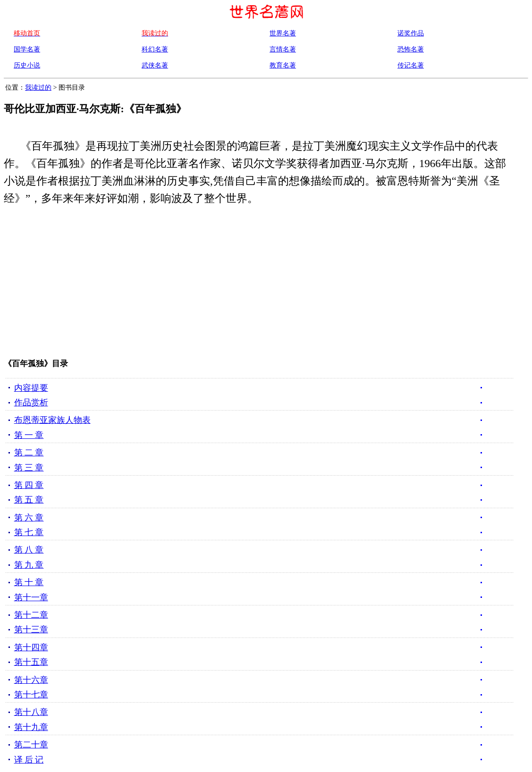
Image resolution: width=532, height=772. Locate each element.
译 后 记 (29, 760)
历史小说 (27, 65)
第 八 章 (29, 550)
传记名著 (411, 65)
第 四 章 (29, 485)
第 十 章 (29, 582)
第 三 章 (29, 468)
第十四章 (31, 647)
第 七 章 (29, 532)
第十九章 (31, 727)
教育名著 (283, 65)
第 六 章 (29, 518)
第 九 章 (29, 565)
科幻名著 (155, 49)
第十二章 (31, 615)
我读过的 (38, 87)
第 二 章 (29, 453)
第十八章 (31, 712)
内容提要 (31, 388)
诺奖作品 (411, 33)
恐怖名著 (411, 49)
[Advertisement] (251, 284)
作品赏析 (31, 403)
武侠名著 (155, 65)
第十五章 (31, 662)
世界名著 (283, 33)
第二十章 (31, 745)
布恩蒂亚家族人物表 (52, 420)
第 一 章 (29, 435)
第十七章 (31, 695)
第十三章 (31, 629)
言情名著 (283, 49)
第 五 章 (29, 500)
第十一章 (31, 597)
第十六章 (31, 680)
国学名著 (27, 49)
